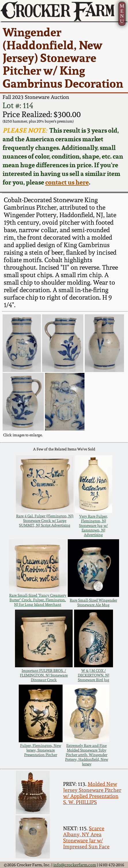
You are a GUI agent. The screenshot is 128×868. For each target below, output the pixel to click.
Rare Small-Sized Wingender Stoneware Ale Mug (93, 602)
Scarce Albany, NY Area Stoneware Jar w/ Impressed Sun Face (86, 837)
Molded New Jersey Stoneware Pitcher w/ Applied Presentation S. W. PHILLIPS (92, 793)
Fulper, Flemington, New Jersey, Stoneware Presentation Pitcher (41, 750)
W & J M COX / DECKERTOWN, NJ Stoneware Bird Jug (94, 675)
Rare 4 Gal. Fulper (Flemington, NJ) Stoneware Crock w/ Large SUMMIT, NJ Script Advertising (45, 521)
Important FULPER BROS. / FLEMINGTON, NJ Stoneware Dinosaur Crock (44, 675)
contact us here (67, 182)
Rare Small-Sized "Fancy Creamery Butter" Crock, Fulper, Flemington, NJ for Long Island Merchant (38, 600)
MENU (122, 13)
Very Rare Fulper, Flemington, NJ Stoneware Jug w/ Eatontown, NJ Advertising (93, 525)
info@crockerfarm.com (75, 865)
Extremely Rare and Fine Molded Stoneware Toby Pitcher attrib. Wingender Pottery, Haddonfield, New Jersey (87, 755)
